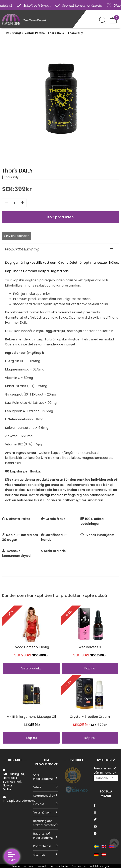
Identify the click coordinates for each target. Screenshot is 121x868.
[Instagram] (106, 812)
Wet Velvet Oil (90, 647)
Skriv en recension (17, 236)
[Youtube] (106, 827)
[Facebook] (106, 805)
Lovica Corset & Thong (31, 647)
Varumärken (45, 812)
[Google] (106, 834)
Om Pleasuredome (45, 777)
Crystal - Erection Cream (90, 717)
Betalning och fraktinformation (45, 823)
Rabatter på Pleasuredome (45, 836)
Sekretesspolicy (45, 796)
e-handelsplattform (59, 866)
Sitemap (45, 855)
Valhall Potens (35, 33)
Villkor (45, 787)
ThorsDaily (75, 33)
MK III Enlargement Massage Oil (31, 717)
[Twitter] (106, 820)
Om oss (45, 804)
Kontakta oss (45, 846)
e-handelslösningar (97, 866)
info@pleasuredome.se (19, 801)
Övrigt (17, 33)
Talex (30, 866)
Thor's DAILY (56, 33)
